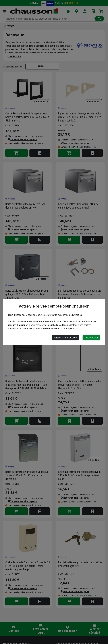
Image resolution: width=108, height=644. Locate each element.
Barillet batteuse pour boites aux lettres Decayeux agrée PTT (80, 564)
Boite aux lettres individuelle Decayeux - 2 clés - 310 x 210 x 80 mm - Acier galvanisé (28, 475)
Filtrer (42, 66)
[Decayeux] (11, 26)
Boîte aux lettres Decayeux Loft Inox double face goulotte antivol (25, 206)
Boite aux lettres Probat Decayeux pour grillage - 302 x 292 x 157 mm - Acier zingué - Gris (27, 294)
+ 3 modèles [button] (41, 102)
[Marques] (4, 26)
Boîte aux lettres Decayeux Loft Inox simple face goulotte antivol (78, 206)
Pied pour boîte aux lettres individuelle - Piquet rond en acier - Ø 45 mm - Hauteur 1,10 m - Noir (80, 385)
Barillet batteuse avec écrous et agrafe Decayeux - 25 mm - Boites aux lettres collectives (80, 294)
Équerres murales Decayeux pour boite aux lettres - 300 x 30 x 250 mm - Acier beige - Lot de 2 (80, 117)
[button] (22, 140)
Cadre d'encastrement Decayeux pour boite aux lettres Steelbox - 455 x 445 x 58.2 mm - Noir (27, 117)
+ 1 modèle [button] (94, 369)
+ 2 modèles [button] (94, 102)
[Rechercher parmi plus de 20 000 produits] (49, 19)
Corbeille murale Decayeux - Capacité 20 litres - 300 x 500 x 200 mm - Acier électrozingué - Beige (28, 566)
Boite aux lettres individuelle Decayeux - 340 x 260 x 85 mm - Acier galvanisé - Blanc (80, 475)
